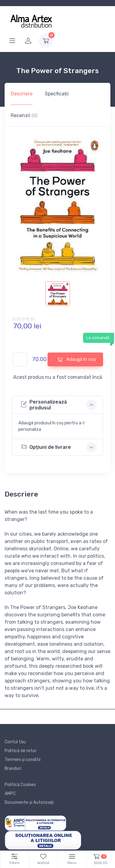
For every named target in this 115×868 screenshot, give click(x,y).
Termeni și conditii (23, 760)
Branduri (13, 768)
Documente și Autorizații (29, 802)
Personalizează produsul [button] (44, 405)
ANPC (10, 794)
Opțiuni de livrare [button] (46, 447)
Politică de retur (21, 751)
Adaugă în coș (77, 359)
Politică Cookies (20, 785)
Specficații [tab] (57, 94)
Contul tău (15, 742)
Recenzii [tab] (24, 115)
